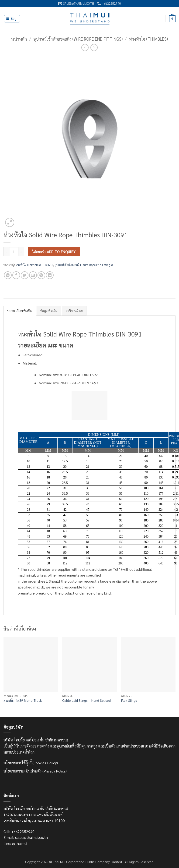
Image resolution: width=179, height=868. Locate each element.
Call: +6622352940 (19, 831)
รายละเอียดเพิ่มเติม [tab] (20, 311)
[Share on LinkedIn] (50, 275)
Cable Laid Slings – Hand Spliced (86, 700)
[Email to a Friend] (33, 275)
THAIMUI (48, 265)
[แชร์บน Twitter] (25, 275)
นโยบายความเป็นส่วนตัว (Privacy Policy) (35, 771)
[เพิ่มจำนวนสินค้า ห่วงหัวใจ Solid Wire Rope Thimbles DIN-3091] (21, 252)
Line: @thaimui (15, 843)
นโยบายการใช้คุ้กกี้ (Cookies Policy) (31, 763)
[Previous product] (94, 48)
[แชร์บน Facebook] (16, 275)
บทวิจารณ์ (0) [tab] (74, 311)
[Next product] (85, 48)
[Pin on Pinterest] (41, 275)
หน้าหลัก (19, 39)
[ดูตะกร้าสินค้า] (172, 19)
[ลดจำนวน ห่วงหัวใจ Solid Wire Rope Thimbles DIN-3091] (6, 252)
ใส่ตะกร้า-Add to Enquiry (54, 252)
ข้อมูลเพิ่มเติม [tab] (49, 311)
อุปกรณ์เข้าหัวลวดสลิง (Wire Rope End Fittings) (78, 39)
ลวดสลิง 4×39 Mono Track (23, 700)
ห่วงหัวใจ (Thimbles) (148, 39)
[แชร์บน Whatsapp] (8, 275)
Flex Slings (129, 700)
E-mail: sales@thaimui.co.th (26, 837)
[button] (12, 19)
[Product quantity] (14, 252)
